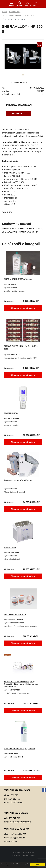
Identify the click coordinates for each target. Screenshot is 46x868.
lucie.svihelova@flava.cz (21, 822)
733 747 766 (14, 818)
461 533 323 (13, 795)
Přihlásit (28, 6)
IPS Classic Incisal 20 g (15, 614)
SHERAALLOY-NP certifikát (14, 232)
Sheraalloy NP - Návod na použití (16, 228)
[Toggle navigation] (11, 4)
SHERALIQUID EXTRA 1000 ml (18, 279)
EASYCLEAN (10, 547)
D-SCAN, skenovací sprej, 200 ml (19, 749)
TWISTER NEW (11, 413)
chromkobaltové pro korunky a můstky (19, 15)
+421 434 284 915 (18, 834)
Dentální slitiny (15, 12)
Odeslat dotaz (19, 114)
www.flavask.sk (10, 841)
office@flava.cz (17, 802)
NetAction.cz (30, 855)
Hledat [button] (20, 6)
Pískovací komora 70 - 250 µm (18, 480)
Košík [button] (35, 6)
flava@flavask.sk (17, 838)
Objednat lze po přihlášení (23, 309)
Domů (4, 12)
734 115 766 (14, 799)
